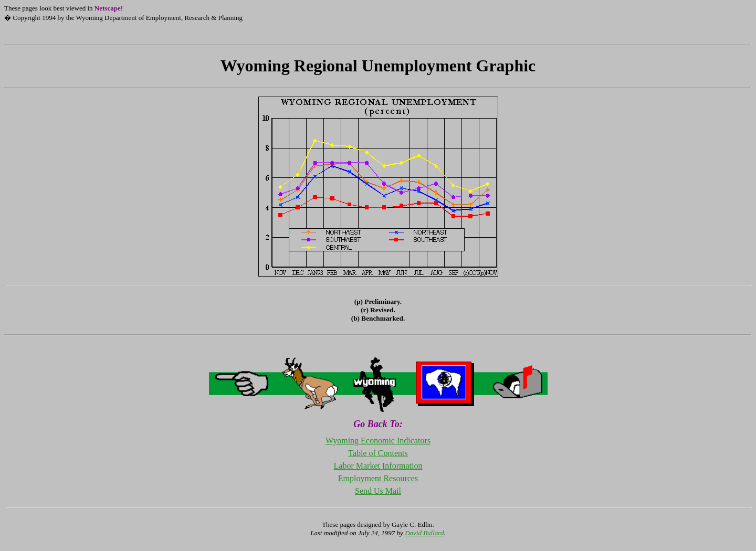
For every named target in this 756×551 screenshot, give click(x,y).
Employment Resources (378, 478)
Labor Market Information (378, 466)
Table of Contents (378, 453)
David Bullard (424, 533)
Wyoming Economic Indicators (378, 441)
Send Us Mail (378, 491)
